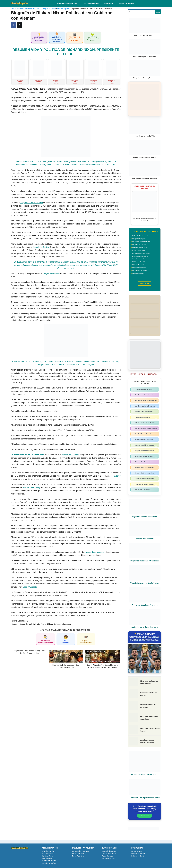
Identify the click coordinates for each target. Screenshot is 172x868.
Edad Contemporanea (50, 861)
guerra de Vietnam (71, 455)
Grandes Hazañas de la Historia (145, 406)
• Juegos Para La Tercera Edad (67, 3)
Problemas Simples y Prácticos (145, 605)
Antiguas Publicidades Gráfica (145, 451)
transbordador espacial (94, 552)
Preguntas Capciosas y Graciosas (145, 561)
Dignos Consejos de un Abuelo (145, 157)
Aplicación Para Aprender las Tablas (145, 798)
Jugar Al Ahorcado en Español (145, 517)
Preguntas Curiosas (108, 858)
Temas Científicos (78, 854)
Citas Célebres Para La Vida (145, 136)
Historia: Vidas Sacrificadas (145, 412)
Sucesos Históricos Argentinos (145, 473)
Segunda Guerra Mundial (31, 203)
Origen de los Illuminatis (145, 490)
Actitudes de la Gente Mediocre (145, 627)
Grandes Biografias (49, 863)
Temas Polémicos (78, 856)
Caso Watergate (29, 587)
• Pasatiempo (109, 3)
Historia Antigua (48, 854)
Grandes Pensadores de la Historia (145, 428)
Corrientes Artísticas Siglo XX (145, 479)
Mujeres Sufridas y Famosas (145, 456)
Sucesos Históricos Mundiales (145, 467)
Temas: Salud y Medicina (81, 851)
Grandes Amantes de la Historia (145, 395)
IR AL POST (145, 283)
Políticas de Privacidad (139, 854)
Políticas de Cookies (138, 856)
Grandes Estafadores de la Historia (145, 401)
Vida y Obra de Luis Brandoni (145, 35)
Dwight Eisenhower (51, 274)
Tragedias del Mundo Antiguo (145, 484)
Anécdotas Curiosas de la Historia (145, 178)
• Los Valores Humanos (91, 3)
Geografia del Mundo (109, 851)
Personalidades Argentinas (145, 389)
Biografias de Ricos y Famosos (145, 78)
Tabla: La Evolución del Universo (145, 423)
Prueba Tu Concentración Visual (145, 775)
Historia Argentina (48, 851)
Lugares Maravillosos (109, 854)
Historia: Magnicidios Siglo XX (145, 445)
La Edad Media (47, 856)
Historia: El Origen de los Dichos (145, 57)
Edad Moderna (47, 858)
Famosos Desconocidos (145, 417)
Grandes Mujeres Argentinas (145, 434)
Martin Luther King (32, 487)
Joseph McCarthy (41, 247)
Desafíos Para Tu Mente (145, 539)
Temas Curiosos (107, 856)
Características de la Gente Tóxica (145, 583)
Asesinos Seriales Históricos (145, 440)
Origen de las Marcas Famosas (145, 462)
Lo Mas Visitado (137, 851)
